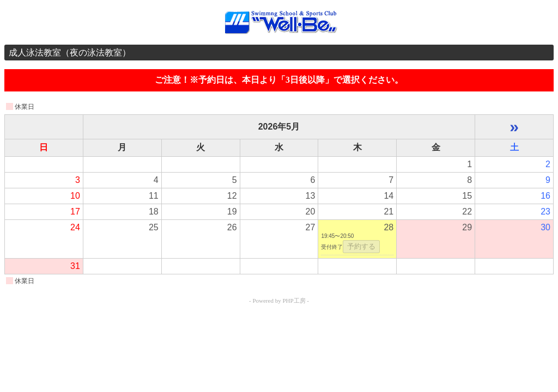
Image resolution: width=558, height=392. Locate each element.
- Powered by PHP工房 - (279, 301)
